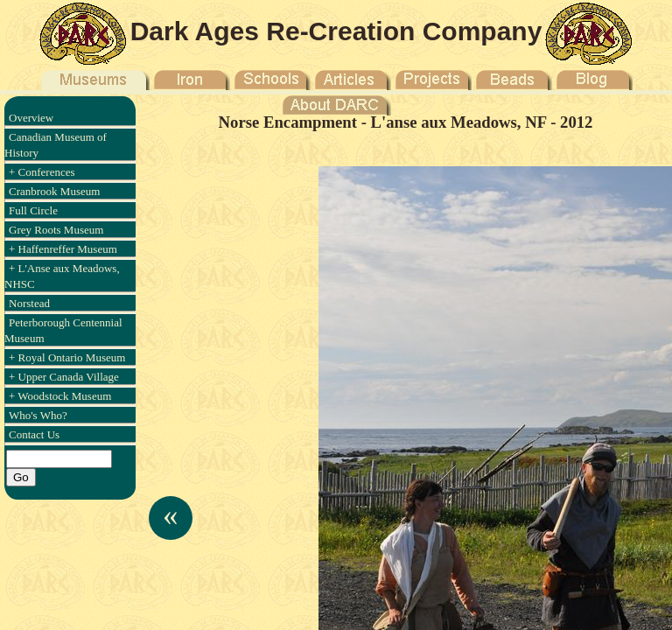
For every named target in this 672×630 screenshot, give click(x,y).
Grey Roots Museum (56, 230)
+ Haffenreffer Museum (63, 249)
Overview (31, 118)
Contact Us (34, 434)
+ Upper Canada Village (64, 377)
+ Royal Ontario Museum (67, 357)
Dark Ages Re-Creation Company (336, 31)
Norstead (29, 303)
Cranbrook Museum (54, 191)
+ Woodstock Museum (60, 396)
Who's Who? (38, 415)
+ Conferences (42, 172)
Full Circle (33, 210)
